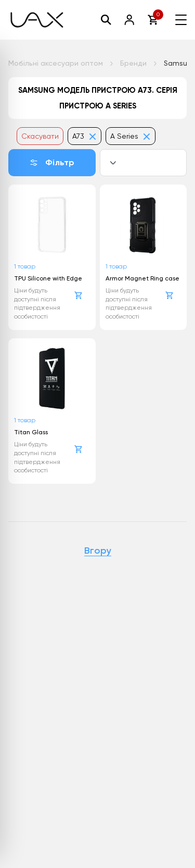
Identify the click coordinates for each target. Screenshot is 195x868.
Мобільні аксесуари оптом (56, 63)
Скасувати (40, 136)
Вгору (98, 551)
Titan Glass (31, 432)
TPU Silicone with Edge (48, 278)
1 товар (25, 266)
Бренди (133, 63)
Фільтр (52, 162)
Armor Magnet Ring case (142, 278)
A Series (131, 136)
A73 (84, 136)
